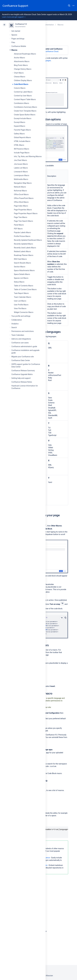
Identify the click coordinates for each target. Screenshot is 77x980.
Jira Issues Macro (21, 164)
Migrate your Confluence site (23, 357)
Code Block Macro (21, 84)
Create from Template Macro (25, 111)
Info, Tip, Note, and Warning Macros (28, 156)
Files (13, 42)
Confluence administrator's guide (24, 346)
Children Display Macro (23, 80)
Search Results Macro (22, 263)
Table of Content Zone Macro (25, 289)
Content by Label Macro (23, 92)
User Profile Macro (21, 305)
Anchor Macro (19, 58)
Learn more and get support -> (14, 17)
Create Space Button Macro (25, 115)
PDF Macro (18, 229)
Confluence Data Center (21, 360)
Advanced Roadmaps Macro (25, 54)
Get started (16, 31)
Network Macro (20, 187)
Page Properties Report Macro (26, 213)
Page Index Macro (21, 206)
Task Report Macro (21, 293)
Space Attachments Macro (24, 270)
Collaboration (17, 320)
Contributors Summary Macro (25, 107)
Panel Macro (19, 225)
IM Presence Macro (22, 149)
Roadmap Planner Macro (24, 255)
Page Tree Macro (21, 217)
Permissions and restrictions (23, 331)
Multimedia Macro (21, 179)
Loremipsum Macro (22, 175)
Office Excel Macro (21, 194)
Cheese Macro (20, 77)
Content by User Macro (23, 96)
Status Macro (19, 282)
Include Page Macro (22, 153)
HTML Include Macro (22, 141)
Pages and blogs (18, 39)
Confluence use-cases (20, 343)
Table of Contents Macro (24, 286)
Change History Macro (23, 69)
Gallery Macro (19, 134)
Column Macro (20, 88)
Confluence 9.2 (21, 24)
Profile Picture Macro (22, 236)
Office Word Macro (21, 202)
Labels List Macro (21, 168)
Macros (14, 50)
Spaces (14, 35)
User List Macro (20, 301)
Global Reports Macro (22, 137)
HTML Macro (19, 145)
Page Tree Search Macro (23, 221)
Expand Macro (20, 126)
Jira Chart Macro (20, 160)
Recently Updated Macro (23, 244)
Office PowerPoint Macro (24, 198)
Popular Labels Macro (22, 232)
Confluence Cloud (51, 51)
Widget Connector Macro (24, 312)
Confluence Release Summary (23, 371)
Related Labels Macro (22, 251)
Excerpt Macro (20, 122)
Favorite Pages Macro (22, 130)
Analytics (15, 324)
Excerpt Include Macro (23, 118)
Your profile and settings (21, 316)
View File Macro (20, 308)
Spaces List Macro (21, 278)
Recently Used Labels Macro (25, 248)
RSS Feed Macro (20, 259)
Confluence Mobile (19, 46)
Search (69, 6)
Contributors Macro (22, 103)
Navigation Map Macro (23, 183)
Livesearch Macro (21, 172)
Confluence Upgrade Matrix (22, 374)
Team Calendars (18, 335)
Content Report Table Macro (25, 99)
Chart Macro (19, 73)
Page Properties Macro (23, 210)
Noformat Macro (20, 191)
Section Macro (20, 267)
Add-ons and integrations (21, 339)
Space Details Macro (22, 274)
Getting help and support (21, 378)
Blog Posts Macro (21, 65)
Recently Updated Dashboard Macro (28, 240)
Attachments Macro (22, 61)
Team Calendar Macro (23, 297)
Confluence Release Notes (22, 382)
